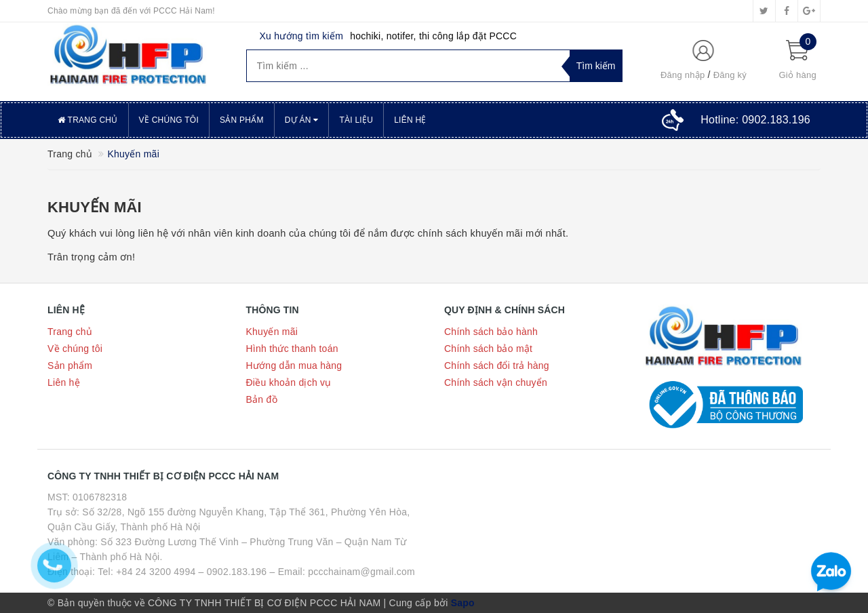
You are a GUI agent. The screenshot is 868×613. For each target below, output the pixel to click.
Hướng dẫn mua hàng (294, 365)
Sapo (463, 603)
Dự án (302, 120)
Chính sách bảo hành (491, 332)
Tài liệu (356, 120)
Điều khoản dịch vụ (289, 382)
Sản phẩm (242, 120)
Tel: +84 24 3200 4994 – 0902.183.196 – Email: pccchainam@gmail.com (256, 572)
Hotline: (755, 120)
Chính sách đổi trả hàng (497, 365)
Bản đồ (262, 399)
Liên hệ (410, 120)
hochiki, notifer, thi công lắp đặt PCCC (433, 36)
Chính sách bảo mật (488, 349)
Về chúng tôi (169, 120)
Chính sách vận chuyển (496, 382)
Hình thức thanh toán (292, 349)
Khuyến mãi (95, 207)
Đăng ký (730, 75)
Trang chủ (88, 120)
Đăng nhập (683, 75)
